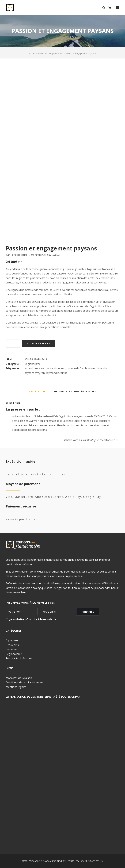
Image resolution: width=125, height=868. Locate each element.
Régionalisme (56, 53)
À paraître (12, 640)
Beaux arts (12, 645)
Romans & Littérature (19, 658)
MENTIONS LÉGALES (66, 861)
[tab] (75, 393)
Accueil (32, 53)
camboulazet (58, 368)
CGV (77, 861)
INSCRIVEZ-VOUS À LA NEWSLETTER (30, 603)
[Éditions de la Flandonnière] (20, 8)
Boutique (42, 53)
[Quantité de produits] (13, 344)
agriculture (31, 368)
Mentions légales (16, 687)
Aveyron (44, 368)
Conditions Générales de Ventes (25, 682)
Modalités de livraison (19, 678)
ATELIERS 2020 (97, 861)
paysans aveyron (35, 373)
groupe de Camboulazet (81, 368)
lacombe (102, 368)
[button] (118, 8)
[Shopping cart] (108, 8)
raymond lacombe (57, 373)
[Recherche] (102, 8)
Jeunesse (11, 649)
